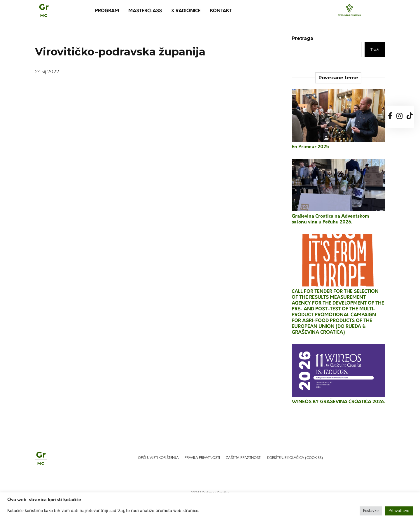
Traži (375, 50)
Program (107, 11)
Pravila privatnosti (202, 458)
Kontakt (221, 11)
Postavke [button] (371, 511)
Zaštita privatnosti (244, 458)
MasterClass (145, 11)
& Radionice (186, 11)
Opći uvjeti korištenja (158, 458)
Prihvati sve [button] (399, 511)
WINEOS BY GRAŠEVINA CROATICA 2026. (338, 402)
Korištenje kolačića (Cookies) (295, 458)
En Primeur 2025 (310, 147)
